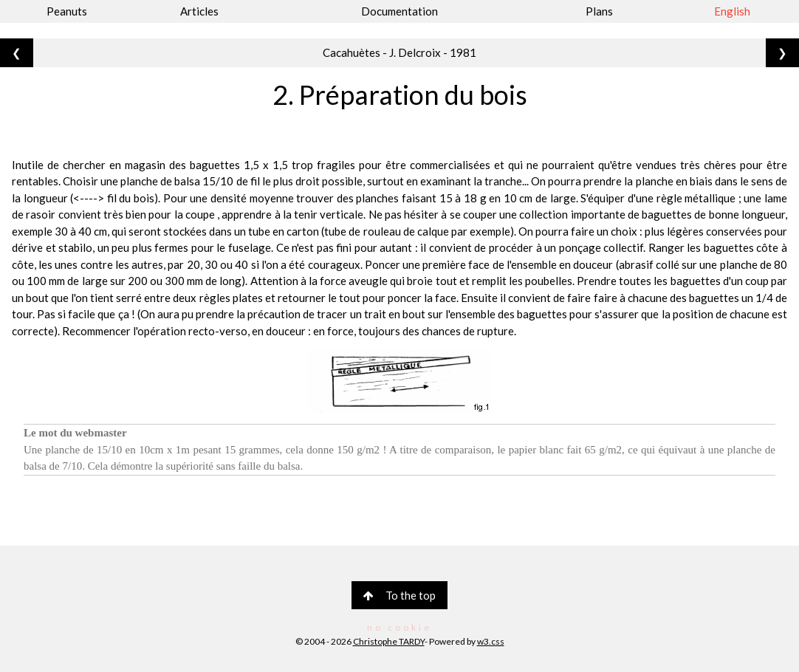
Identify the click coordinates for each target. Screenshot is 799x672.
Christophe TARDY (389, 641)
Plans (599, 11)
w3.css (491, 641)
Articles (199, 11)
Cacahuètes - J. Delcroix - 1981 (399, 52)
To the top (399, 595)
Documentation (399, 11)
